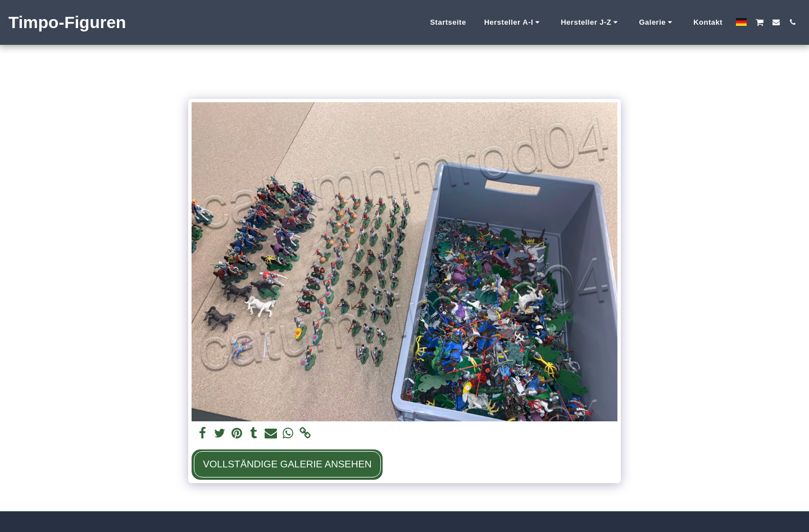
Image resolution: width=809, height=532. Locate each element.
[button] (514, 22)
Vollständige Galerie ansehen (287, 464)
